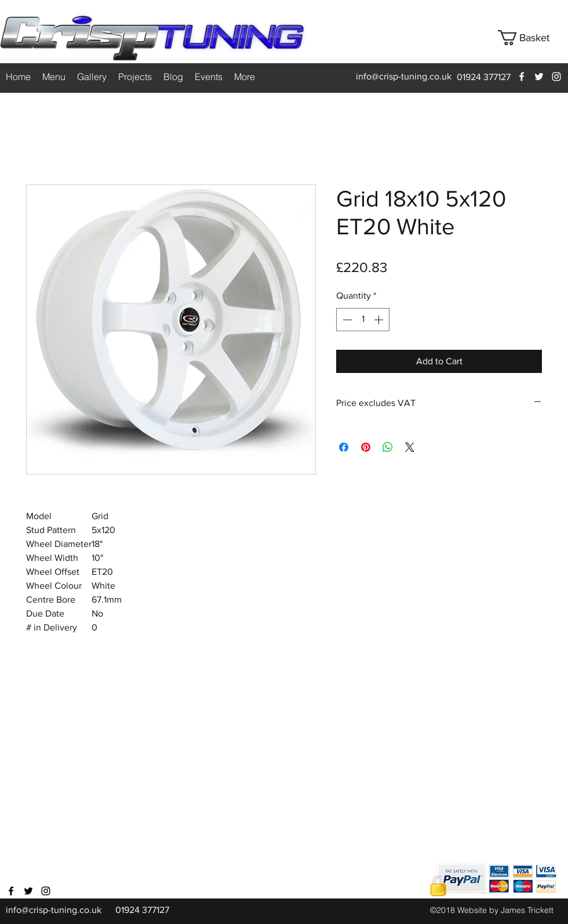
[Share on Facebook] (344, 447)
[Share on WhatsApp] (388, 447)
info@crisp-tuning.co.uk (404, 76)
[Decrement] (346, 320)
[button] (532, 38)
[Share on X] (410, 447)
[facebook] (522, 77)
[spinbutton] (363, 320)
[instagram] (556, 77)
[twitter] (539, 77)
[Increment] (380, 320)
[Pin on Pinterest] (366, 447)
